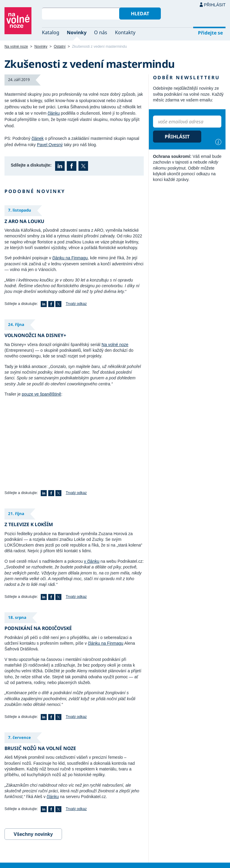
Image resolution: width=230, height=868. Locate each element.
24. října (16, 324)
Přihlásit (215, 5)
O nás (101, 32)
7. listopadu (20, 210)
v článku (91, 561)
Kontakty (125, 32)
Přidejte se (210, 33)
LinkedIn (60, 166)
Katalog (51, 32)
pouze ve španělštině (42, 394)
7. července (19, 737)
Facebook (72, 166)
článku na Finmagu (70, 258)
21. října (16, 514)
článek (37, 138)
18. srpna (17, 617)
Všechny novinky (33, 834)
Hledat (140, 14)
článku (54, 113)
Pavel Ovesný (50, 145)
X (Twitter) (83, 166)
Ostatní (60, 47)
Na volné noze (16, 47)
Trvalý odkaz (76, 304)
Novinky (77, 32)
